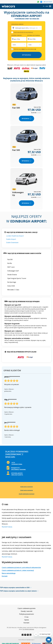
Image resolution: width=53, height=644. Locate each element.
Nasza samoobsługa (9, 573)
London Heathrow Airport (15, 236)
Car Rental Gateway (28, 629)
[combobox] (13, 45)
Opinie (27, 620)
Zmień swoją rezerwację (27, 490)
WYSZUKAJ (26, 119)
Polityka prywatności (27, 614)
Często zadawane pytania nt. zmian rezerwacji (18, 570)
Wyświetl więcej (7, 527)
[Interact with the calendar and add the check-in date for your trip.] (19, 39)
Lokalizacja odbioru (17, 24)
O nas (26, 617)
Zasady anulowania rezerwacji (27, 494)
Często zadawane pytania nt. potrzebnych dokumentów (21, 567)
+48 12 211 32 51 (48, 2)
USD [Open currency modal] (47, 6)
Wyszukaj (26, 55)
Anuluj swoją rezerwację (27, 487)
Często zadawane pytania (26, 608)
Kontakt (5, 576)
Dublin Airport (11, 239)
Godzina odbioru (17, 35)
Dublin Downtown (12, 243)
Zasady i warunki (27, 611)
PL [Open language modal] (44, 6)
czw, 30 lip (33, 39)
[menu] (50, 6)
